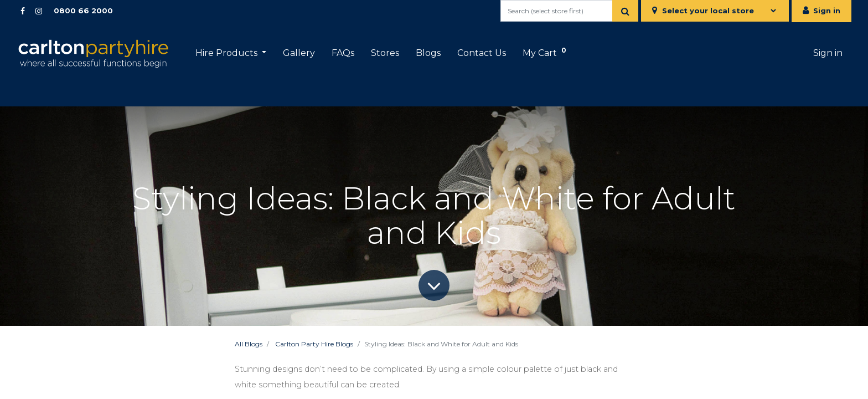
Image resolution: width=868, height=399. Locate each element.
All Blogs (249, 344)
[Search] (625, 11)
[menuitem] (299, 53)
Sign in (827, 11)
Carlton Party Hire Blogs (314, 344)
